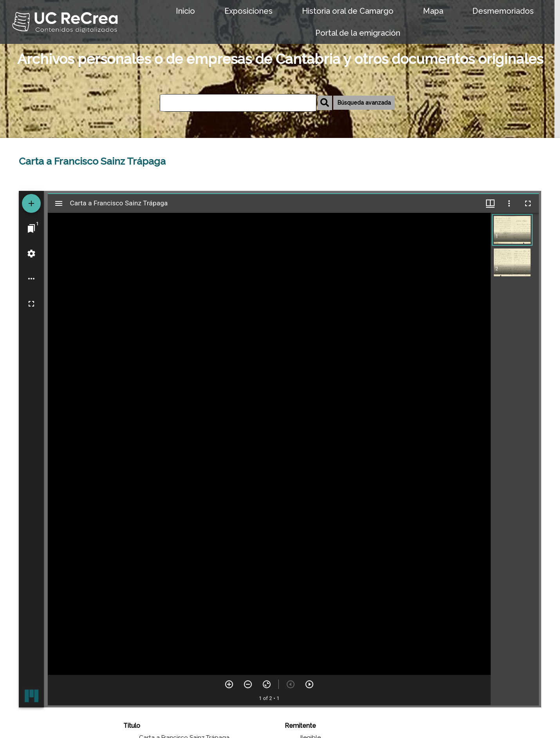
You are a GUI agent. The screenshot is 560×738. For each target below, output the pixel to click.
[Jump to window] (31, 228)
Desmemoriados (503, 11)
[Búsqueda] (238, 103)
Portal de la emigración (358, 33)
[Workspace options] (31, 279)
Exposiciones (248, 11)
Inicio (185, 11)
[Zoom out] (248, 684)
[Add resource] (31, 203)
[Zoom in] (229, 684)
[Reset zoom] (267, 684)
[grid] (515, 459)
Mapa (433, 11)
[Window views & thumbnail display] (490, 203)
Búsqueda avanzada (364, 103)
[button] (512, 230)
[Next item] (309, 684)
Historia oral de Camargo (348, 11)
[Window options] (509, 203)
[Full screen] (31, 304)
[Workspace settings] (31, 254)
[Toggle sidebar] (59, 203)
